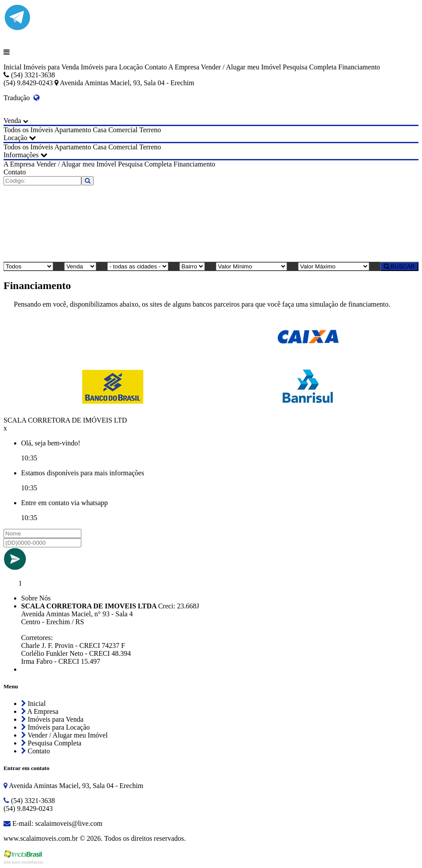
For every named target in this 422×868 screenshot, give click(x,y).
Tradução (22, 98)
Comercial (123, 130)
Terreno (150, 130)
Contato (156, 67)
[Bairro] (192, 266)
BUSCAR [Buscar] (399, 266)
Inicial (13, 67)
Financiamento (359, 67)
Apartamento (73, 130)
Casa (100, 130)
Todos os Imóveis (28, 130)
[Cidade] (138, 266)
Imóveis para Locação (112, 67)
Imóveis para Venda (51, 67)
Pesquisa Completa (309, 67)
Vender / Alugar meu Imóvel (241, 67)
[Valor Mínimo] (251, 266)
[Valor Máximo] (334, 266)
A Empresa (184, 67)
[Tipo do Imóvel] (28, 266)
